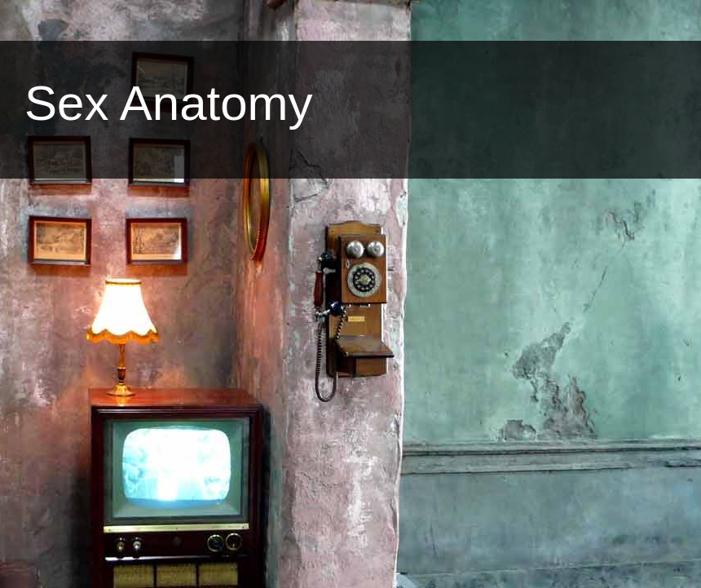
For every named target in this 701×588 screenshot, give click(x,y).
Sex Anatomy (169, 103)
